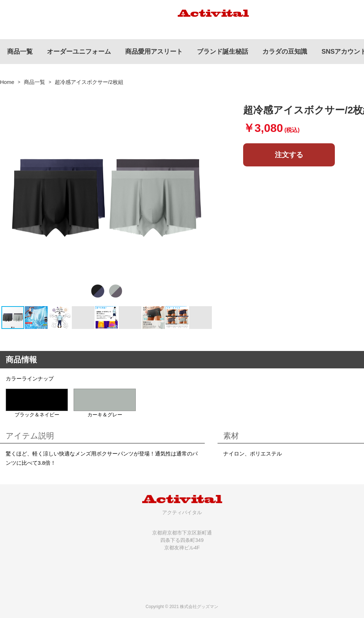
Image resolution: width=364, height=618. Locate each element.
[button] (207, 199)
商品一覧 (34, 82)
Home (7, 82)
